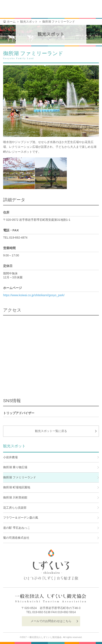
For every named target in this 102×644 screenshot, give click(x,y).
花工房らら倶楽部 (15, 508)
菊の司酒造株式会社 (16, 538)
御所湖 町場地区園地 (17, 487)
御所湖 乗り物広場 (15, 467)
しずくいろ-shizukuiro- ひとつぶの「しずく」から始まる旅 (22, 9)
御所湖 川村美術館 (15, 497)
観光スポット (29, 22)
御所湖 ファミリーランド (20, 477)
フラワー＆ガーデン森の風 (21, 518)
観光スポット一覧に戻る (51, 431)
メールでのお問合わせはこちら (51, 621)
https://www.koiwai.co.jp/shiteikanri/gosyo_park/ (34, 295)
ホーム (11, 22)
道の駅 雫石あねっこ (17, 528)
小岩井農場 (10, 457)
